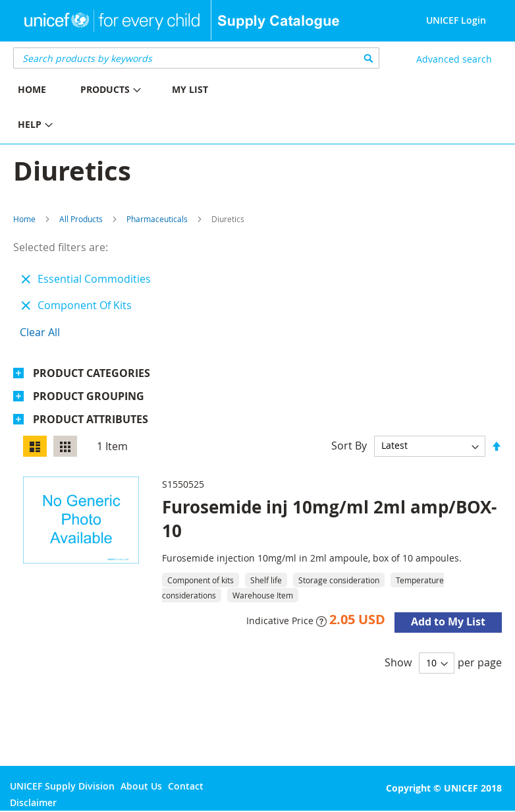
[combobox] (196, 58)
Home (24, 219)
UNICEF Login (456, 20)
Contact (186, 786)
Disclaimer (33, 802)
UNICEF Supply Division (62, 786)
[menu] (129, 109)
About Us (141, 786)
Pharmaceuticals (157, 219)
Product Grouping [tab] (89, 396)
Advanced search (454, 59)
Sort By (349, 445)
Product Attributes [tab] (91, 419)
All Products (81, 219)
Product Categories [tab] (92, 373)
